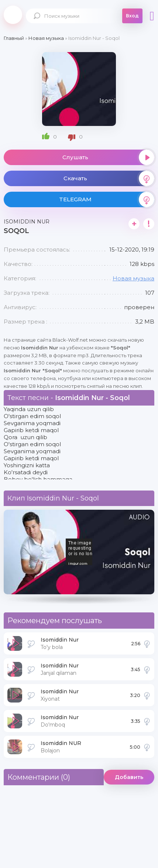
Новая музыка (133, 278)
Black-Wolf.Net (13, 15)
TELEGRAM (107, 199)
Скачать (109, 178)
